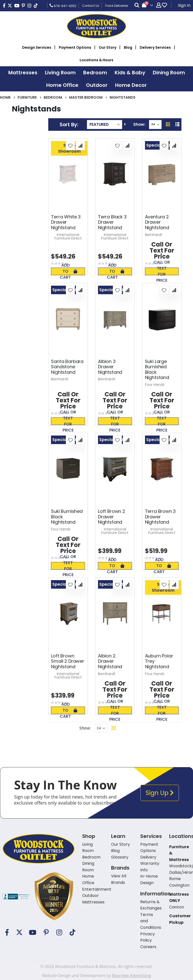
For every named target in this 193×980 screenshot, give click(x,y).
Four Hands (155, 385)
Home (5, 97)
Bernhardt (154, 235)
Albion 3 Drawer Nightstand (110, 367)
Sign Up (160, 793)
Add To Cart (68, 271)
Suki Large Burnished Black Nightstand (157, 370)
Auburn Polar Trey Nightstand (159, 661)
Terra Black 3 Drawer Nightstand (112, 222)
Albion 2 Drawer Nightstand (110, 661)
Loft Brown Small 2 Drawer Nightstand (67, 661)
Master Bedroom (86, 97)
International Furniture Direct (68, 236)
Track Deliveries (116, 6)
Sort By (68, 125)
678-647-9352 (63, 6)
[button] (70, 146)
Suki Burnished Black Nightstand (67, 517)
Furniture (27, 97)
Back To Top (144, 728)
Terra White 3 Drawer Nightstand (66, 222)
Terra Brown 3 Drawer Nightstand (160, 517)
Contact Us (91, 6)
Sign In (184, 5)
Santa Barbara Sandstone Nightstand (67, 367)
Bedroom (53, 97)
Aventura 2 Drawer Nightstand (157, 222)
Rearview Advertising (131, 975)
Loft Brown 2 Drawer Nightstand (112, 517)
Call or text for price (162, 271)
